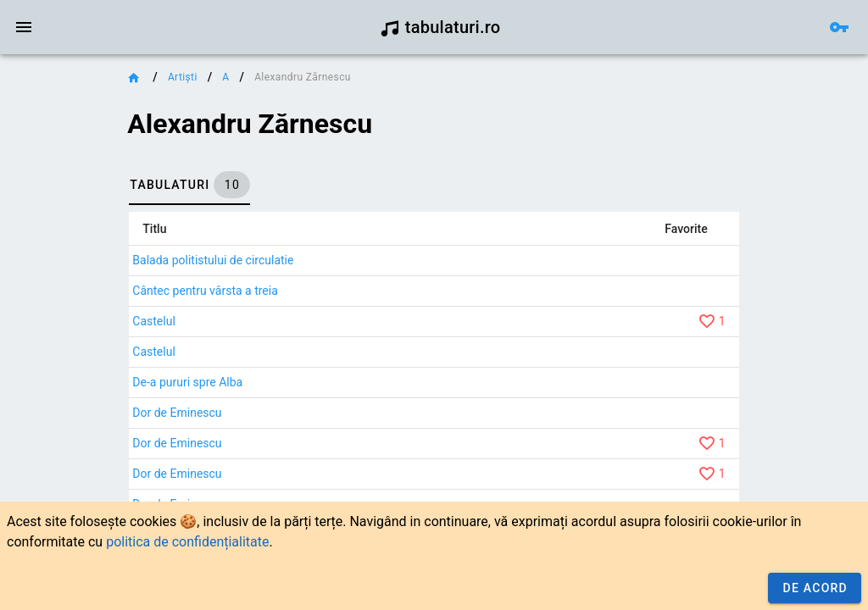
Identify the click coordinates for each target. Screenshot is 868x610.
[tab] (189, 185)
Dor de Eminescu (177, 413)
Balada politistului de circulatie (213, 260)
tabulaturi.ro (440, 27)
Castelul (153, 321)
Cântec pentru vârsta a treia (205, 291)
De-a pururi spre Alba (187, 382)
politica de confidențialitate (187, 542)
